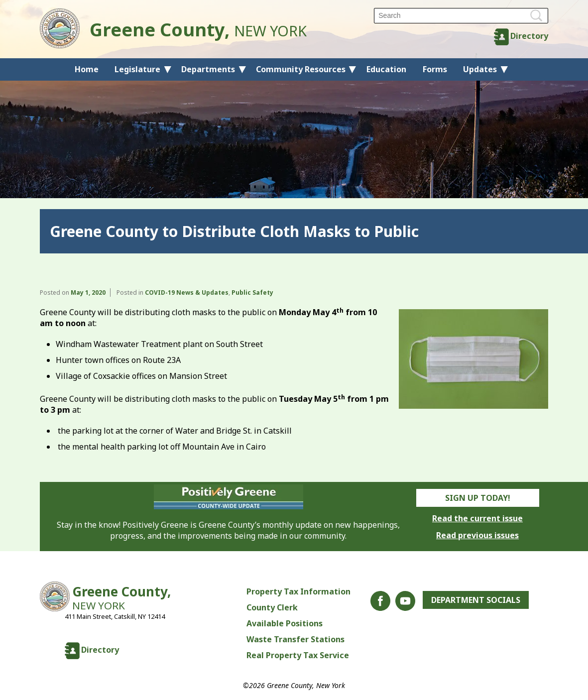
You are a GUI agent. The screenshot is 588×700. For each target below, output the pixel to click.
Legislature (137, 69)
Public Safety (252, 292)
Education (386, 69)
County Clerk (272, 607)
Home (87, 69)
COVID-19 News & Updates (187, 292)
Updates (480, 69)
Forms (435, 69)
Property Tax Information (298, 591)
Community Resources (301, 69)
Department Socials (476, 600)
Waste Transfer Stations (295, 639)
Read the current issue (477, 518)
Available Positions (285, 623)
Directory (529, 36)
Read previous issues (477, 535)
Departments (208, 69)
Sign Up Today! (478, 498)
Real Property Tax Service (298, 655)
